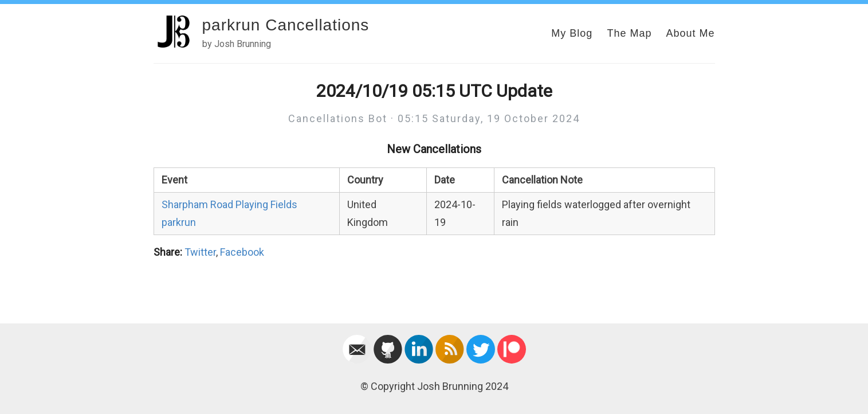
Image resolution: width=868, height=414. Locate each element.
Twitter (200, 252)
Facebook (242, 252)
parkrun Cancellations (286, 25)
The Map (629, 33)
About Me (690, 33)
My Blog (572, 33)
